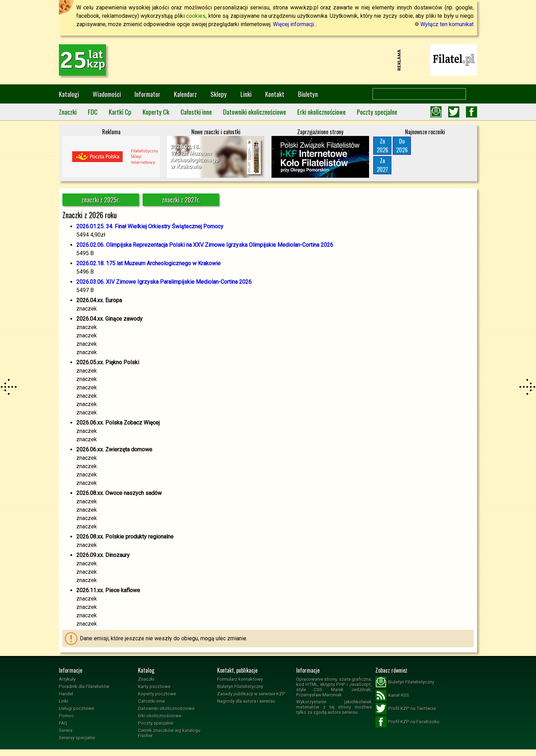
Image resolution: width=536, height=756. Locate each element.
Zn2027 (382, 165)
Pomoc (66, 716)
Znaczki (68, 112)
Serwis (66, 730)
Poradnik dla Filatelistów (84, 686)
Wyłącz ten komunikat (444, 24)
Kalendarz (185, 94)
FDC (93, 112)
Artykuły (67, 679)
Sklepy (219, 94)
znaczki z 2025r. (101, 200)
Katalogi (69, 94)
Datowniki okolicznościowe (255, 112)
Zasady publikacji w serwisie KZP (251, 694)
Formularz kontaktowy (240, 679)
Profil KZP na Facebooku (407, 722)
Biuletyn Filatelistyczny (240, 686)
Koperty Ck (156, 112)
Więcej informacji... (295, 24)
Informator (147, 94)
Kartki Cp (120, 112)
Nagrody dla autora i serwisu (246, 701)
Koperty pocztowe (157, 694)
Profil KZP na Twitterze (406, 709)
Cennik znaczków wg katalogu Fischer (169, 733)
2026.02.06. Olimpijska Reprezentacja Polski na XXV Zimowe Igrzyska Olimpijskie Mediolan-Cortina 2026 (205, 245)
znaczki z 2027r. (181, 200)
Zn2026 (382, 146)
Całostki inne (196, 112)
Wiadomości (107, 94)
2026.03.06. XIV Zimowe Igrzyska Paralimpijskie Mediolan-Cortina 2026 (164, 282)
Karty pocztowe (154, 686)
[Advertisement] (268, 60)
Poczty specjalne (377, 112)
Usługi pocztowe (76, 708)
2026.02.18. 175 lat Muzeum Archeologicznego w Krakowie (148, 263)
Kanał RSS (392, 695)
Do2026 (402, 146)
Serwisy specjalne (77, 738)
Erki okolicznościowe (321, 112)
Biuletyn (308, 94)
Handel (66, 694)
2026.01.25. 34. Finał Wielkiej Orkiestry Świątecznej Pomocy (150, 226)
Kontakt (275, 94)
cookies (196, 16)
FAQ (63, 723)
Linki (246, 94)
